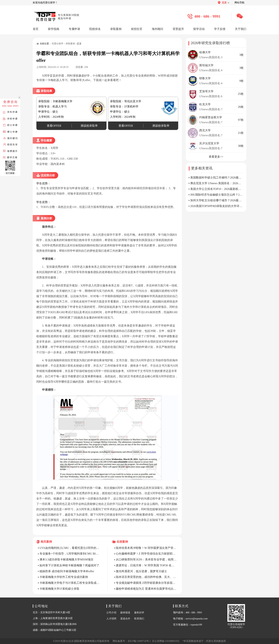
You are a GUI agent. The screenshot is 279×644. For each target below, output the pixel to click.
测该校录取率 (89, 126)
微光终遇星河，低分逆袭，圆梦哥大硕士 (141, 571)
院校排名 (95, 29)
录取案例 (116, 29)
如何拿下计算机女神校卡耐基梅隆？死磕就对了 (69, 565)
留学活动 (199, 29)
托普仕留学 (58, 44)
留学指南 (54, 29)
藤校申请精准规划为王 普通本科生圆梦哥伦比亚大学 (146, 589)
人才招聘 (111, 619)
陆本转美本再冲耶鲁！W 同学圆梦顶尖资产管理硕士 (146, 548)
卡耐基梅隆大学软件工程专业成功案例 (64, 577)
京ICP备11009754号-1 (139, 641)
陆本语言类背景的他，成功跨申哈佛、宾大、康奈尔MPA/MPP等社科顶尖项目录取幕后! (146, 577)
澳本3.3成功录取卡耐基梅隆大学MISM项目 (66, 559)
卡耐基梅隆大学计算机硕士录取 (59, 589)
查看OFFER (54, 126)
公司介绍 (111, 613)
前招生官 (137, 29)
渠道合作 (125, 619)
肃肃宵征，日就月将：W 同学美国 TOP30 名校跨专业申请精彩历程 (146, 565)
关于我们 (241, 29)
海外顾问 (157, 29)
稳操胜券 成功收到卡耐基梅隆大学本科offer (67, 571)
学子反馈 (220, 29)
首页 (36, 29)
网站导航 (239, 3)
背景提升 (178, 29)
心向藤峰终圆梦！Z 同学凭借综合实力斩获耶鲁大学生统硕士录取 (146, 554)
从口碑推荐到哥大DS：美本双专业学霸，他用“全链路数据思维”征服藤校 (146, 559)
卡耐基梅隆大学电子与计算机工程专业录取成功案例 (70, 583)
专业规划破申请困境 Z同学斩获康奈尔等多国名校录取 (146, 583)
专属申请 (74, 29)
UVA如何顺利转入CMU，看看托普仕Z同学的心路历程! (70, 548)
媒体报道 (125, 613)
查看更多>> (216, 157)
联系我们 (139, 619)
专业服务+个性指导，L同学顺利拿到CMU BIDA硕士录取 (70, 554)
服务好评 (139, 613)
